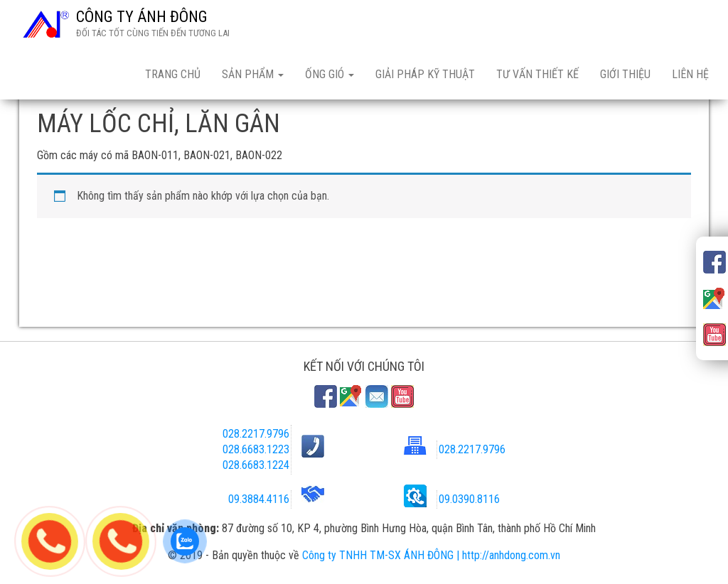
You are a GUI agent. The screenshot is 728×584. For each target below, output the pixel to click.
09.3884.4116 (259, 499)
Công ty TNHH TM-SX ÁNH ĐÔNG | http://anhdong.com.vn (431, 555)
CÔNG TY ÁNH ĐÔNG (142, 17)
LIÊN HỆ (690, 74)
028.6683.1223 (256, 449)
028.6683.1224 (256, 465)
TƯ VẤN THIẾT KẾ (537, 74)
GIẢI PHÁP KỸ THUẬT (425, 74)
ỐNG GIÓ (330, 74)
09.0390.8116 (469, 499)
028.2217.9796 (256, 434)
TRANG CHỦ (173, 74)
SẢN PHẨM (253, 74)
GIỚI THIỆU (625, 74)
